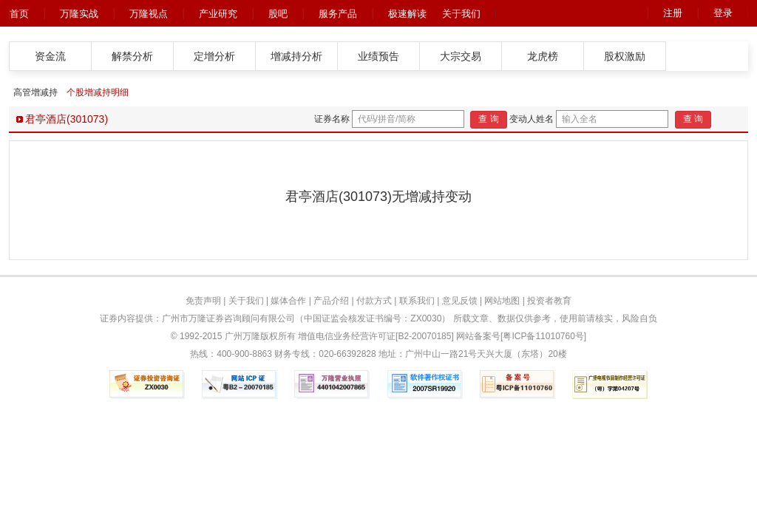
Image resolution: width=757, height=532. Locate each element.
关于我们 (461, 14)
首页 (19, 14)
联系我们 (417, 301)
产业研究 (218, 14)
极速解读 (407, 14)
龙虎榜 (543, 56)
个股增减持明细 (98, 92)
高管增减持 (35, 92)
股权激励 (625, 56)
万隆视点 (149, 14)
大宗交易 (461, 56)
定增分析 (214, 56)
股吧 (278, 14)
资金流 (50, 56)
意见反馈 (460, 301)
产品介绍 (331, 301)
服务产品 (338, 14)
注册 (673, 13)
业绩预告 (378, 56)
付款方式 (374, 301)
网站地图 (502, 301)
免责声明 (203, 301)
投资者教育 (549, 301)
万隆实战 (79, 14)
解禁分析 (132, 56)
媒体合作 (288, 301)
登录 (723, 13)
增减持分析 (296, 56)
